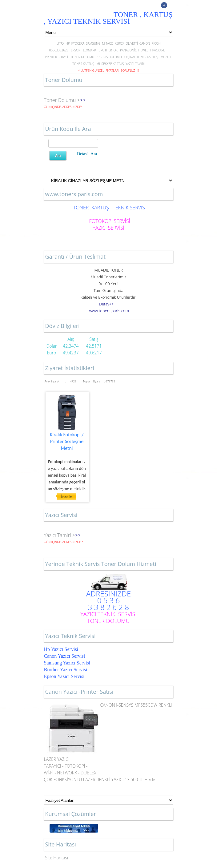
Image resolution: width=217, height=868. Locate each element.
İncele (67, 497)
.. (109, 311)
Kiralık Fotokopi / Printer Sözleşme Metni (67, 441)
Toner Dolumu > (62, 100)
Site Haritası (57, 858)
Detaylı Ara (87, 154)
